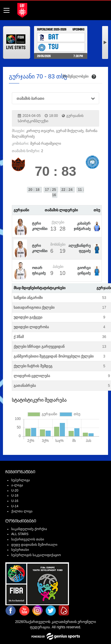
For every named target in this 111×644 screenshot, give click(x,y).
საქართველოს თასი (28, 539)
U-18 (15, 495)
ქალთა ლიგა (22, 511)
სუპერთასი (20, 550)
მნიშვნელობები (75, 76)
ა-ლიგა (17, 485)
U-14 (15, 506)
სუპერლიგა (21, 480)
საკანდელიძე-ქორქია (29, 529)
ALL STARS (20, 534)
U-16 (15, 501)
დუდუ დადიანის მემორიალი (34, 545)
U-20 (15, 490)
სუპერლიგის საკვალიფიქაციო (36, 555)
